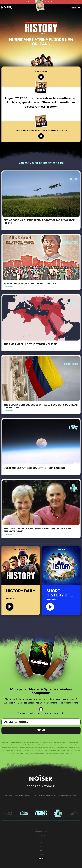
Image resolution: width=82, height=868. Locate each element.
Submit (41, 730)
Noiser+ (74, 8)
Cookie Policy (41, 843)
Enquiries (41, 854)
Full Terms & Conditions (73, 750)
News (41, 851)
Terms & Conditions (41, 835)
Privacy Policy (41, 839)
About (41, 847)
